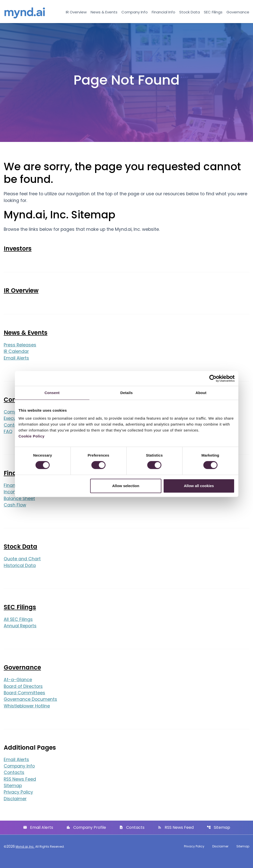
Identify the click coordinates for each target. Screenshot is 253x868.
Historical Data (20, 573)
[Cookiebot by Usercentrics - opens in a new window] (213, 378)
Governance (238, 12)
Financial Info (163, 12)
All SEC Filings (18, 627)
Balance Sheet (20, 506)
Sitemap (13, 795)
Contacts (14, 782)
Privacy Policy (19, 802)
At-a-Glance (18, 688)
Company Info (135, 12)
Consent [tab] (52, 393)
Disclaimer (15, 809)
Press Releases (20, 351)
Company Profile (86, 837)
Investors (18, 254)
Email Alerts (17, 364)
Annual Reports (21, 634)
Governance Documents (31, 708)
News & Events (104, 12)
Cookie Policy (32, 436)
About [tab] (201, 393)
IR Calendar (17, 357)
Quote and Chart (22, 566)
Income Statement (24, 499)
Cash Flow (15, 512)
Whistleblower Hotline (28, 715)
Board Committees (25, 701)
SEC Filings (213, 12)
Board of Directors (24, 695)
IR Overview (76, 12)
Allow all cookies (199, 486)
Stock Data (190, 12)
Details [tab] (127, 393)
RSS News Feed (20, 788)
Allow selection (126, 486)
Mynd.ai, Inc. (25, 856)
